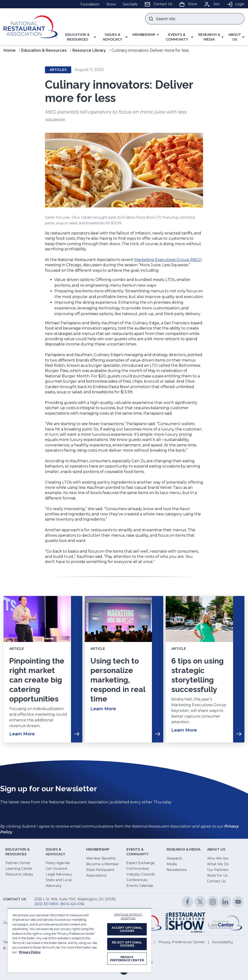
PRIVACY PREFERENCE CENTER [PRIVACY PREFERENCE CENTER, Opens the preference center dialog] (127, 959)
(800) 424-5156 (72, 904)
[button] (79, 37)
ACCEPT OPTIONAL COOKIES (127, 929)
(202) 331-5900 (46, 904)
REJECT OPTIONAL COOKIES (127, 944)
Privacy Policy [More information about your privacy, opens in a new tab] (30, 952)
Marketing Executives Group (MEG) (168, 260)
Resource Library (89, 50)
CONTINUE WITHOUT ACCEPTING (128, 917)
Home (10, 50)
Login (236, 4)
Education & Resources (44, 50)
